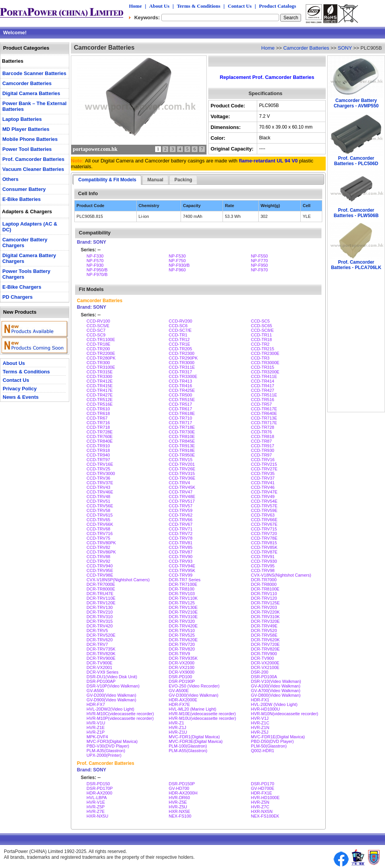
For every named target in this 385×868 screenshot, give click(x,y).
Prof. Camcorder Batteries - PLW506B (356, 213)
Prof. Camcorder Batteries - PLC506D (356, 161)
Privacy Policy (20, 389)
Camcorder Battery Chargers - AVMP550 (356, 103)
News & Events (21, 397)
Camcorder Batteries (306, 48)
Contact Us (240, 6)
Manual (155, 180)
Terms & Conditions (198, 6)
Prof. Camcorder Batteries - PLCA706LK (356, 265)
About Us (159, 6)
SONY (345, 48)
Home (135, 6)
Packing (183, 180)
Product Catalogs (278, 6)
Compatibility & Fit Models (107, 180)
